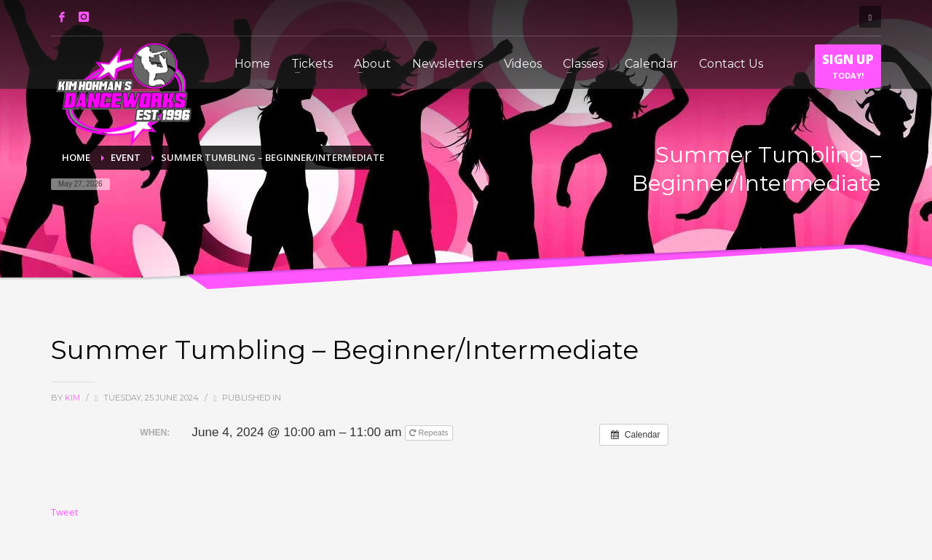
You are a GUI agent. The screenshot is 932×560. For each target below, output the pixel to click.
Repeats (430, 433)
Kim (74, 398)
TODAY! (848, 69)
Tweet (64, 512)
